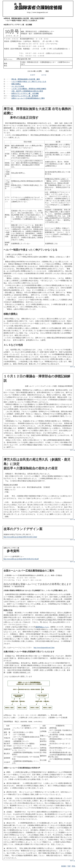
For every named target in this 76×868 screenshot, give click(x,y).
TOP (69, 866)
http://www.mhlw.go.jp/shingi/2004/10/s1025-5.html (20, 537)
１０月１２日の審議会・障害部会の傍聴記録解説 (29, 89)
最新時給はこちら (42, 627)
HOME (64, 866)
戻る (74, 866)
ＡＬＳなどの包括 (18, 86)
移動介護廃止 (16, 84)
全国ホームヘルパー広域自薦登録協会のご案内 (28, 98)
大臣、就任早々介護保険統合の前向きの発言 (27, 91)
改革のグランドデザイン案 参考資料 (25, 96)
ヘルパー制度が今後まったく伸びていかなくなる (29, 82)
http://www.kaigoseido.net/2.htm (44, 648)
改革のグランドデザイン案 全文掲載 (25, 93)
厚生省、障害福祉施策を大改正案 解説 (26, 79)
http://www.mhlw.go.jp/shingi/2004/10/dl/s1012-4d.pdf (21, 559)
